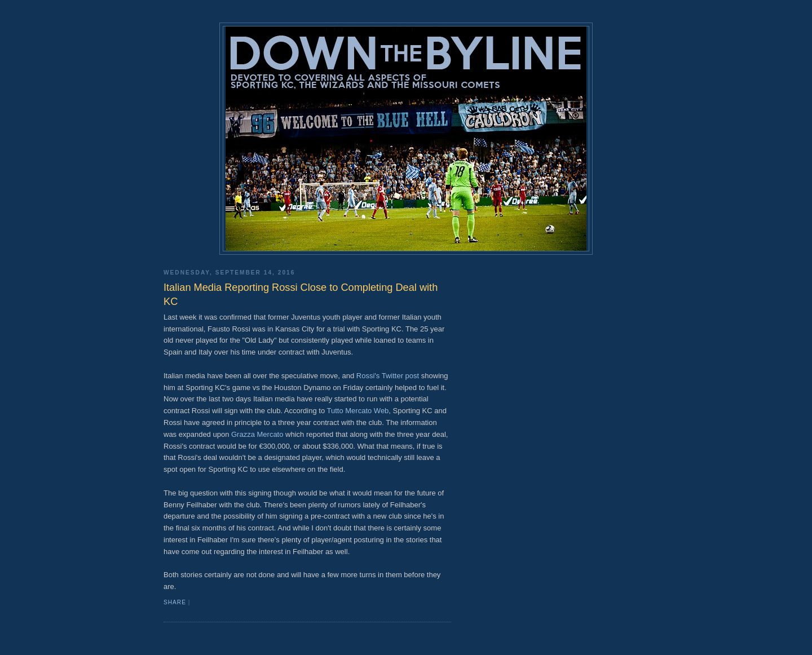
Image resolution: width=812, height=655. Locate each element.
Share (175, 602)
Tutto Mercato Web (358, 411)
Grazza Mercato (257, 434)
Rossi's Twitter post (388, 376)
